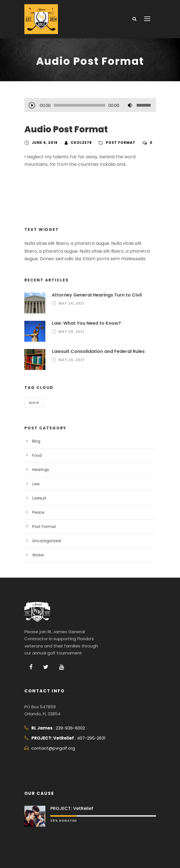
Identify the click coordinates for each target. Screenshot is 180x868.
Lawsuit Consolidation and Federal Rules (96, 351)
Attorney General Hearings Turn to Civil (94, 295)
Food (37, 455)
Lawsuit (39, 498)
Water (37, 555)
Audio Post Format (63, 129)
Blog (36, 441)
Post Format (117, 143)
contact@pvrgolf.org (50, 748)
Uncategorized (45, 541)
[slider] (79, 105)
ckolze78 (79, 143)
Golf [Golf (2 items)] (34, 403)
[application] (90, 106)
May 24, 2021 (71, 303)
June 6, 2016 (44, 143)
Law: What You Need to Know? (85, 323)
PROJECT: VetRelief (71, 808)
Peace (38, 512)
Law (36, 484)
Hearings (40, 470)
